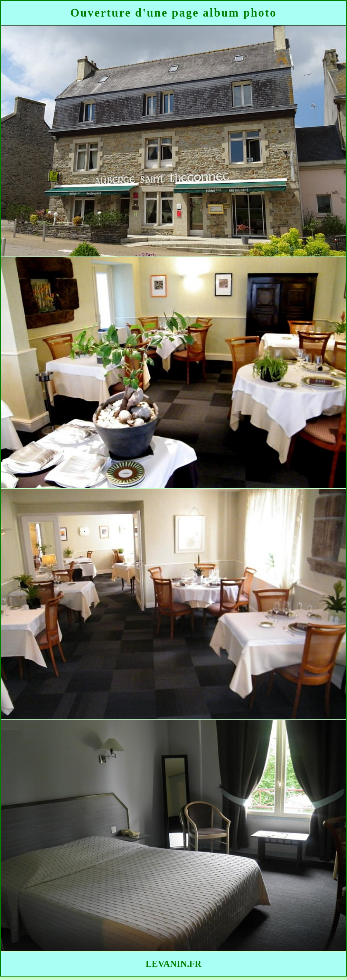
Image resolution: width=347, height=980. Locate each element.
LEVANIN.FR (173, 964)
